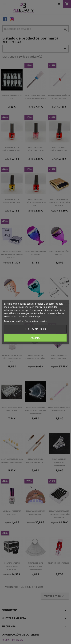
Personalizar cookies (36, 321)
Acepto (35, 338)
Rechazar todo (35, 329)
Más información (14, 321)
